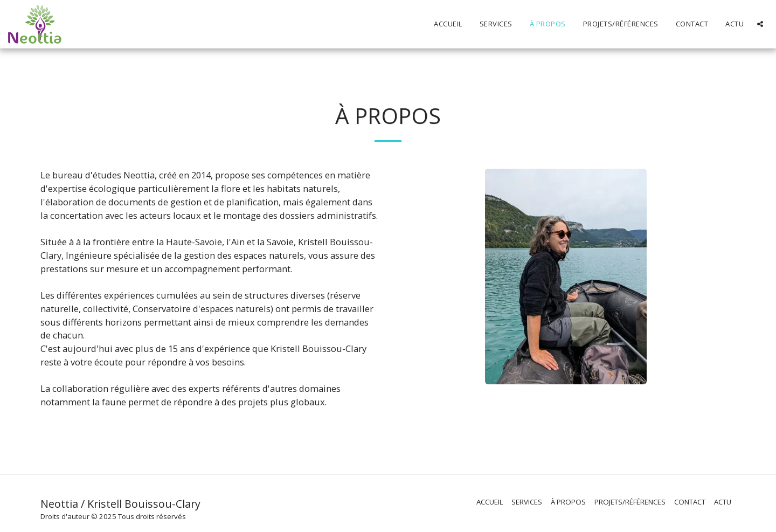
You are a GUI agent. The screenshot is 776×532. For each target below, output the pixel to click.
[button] (760, 24)
